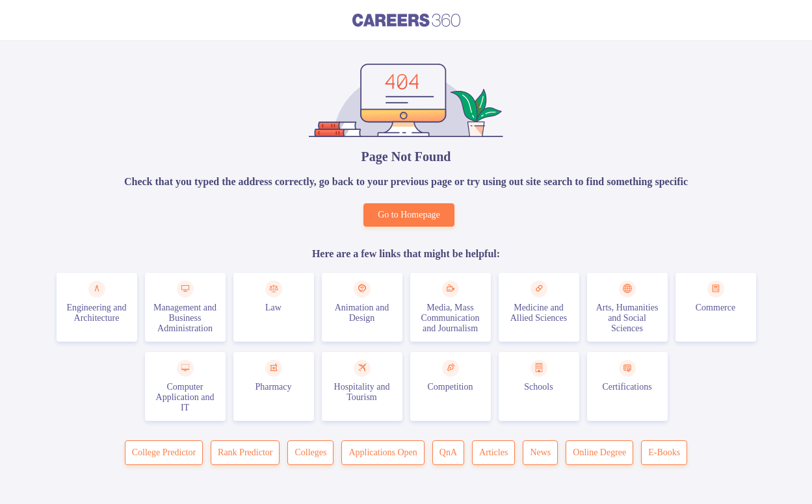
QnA (448, 452)
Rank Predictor (245, 452)
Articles (493, 452)
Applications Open (383, 452)
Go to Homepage (409, 215)
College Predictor (164, 452)
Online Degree (599, 452)
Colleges (310, 452)
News (540, 452)
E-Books (664, 452)
